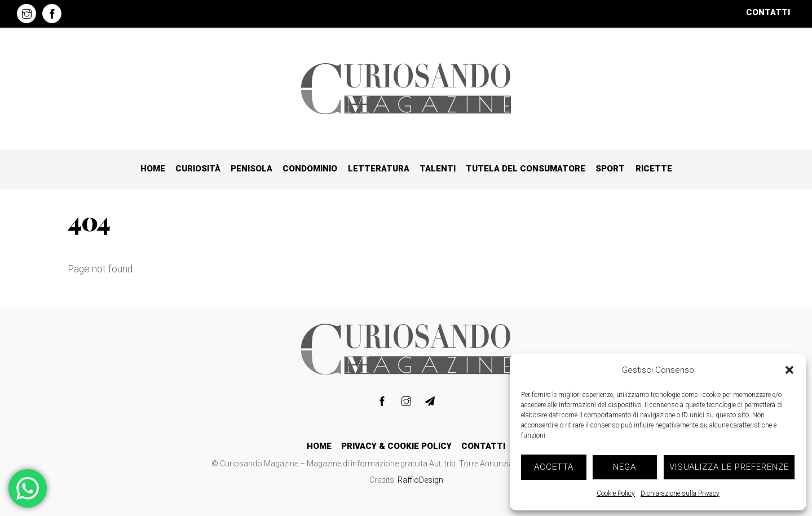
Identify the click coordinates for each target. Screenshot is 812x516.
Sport (610, 169)
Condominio (310, 169)
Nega (625, 467)
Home (153, 169)
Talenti (438, 169)
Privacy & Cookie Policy (396, 446)
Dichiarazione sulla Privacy (680, 493)
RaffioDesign (420, 480)
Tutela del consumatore (526, 169)
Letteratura (379, 169)
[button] (789, 370)
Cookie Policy (616, 493)
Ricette (654, 169)
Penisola (251, 169)
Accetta (554, 467)
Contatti (768, 12)
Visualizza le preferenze (729, 467)
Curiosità (198, 169)
